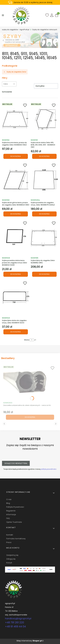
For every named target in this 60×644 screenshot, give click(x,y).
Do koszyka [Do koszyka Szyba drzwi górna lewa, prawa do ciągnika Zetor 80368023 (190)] (16, 214)
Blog (8, 503)
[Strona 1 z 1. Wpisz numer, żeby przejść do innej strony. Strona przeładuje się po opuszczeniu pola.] (32, 340)
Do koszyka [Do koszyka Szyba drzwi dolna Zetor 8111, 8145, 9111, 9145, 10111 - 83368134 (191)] (44, 156)
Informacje (11, 515)
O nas (9, 499)
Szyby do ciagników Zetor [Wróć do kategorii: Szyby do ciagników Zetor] (15, 72)
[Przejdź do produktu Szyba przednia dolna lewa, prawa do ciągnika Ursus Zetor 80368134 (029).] (16, 238)
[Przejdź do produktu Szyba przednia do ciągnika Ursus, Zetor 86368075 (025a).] (44, 180)
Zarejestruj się (12, 555)
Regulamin (11, 511)
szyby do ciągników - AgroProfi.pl (16, 30)
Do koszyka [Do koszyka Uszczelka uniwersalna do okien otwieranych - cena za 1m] (30, 417)
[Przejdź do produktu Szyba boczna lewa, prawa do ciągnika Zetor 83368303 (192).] (16, 120)
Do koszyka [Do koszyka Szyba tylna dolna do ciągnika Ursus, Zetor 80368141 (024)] (16, 332)
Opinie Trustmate (14, 522)
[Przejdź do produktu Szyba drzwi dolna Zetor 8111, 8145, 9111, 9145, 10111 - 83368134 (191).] (44, 120)
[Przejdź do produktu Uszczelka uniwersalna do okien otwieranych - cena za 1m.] (30, 382)
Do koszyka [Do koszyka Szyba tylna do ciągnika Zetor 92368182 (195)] (44, 274)
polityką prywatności (49, 469)
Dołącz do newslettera (16, 463)
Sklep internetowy (29, 641)
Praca (9, 542)
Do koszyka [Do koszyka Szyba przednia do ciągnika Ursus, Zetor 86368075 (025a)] (44, 214)
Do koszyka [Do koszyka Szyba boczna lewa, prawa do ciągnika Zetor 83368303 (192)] (16, 156)
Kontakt (10, 535)
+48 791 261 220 (14, 622)
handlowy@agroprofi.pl (18, 618)
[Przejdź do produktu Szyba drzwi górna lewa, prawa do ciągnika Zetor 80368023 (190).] (16, 180)
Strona (27, 340)
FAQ (8, 518)
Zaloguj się (11, 559)
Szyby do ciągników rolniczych (45, 30)
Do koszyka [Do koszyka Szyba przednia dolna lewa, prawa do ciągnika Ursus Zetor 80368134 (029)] (16, 274)
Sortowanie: (7, 92)
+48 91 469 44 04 (15, 626)
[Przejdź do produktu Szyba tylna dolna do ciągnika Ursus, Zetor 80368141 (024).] (16, 298)
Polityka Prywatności (15, 507)
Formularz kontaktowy (16, 539)
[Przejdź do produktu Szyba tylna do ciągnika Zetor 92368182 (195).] (44, 238)
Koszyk (9, 563)
